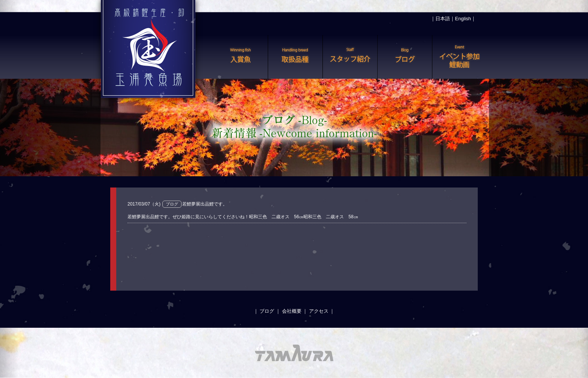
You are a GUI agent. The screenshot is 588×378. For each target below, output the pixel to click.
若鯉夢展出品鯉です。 (205, 204)
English (463, 19)
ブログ (267, 311)
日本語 (443, 19)
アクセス (319, 311)
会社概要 (292, 311)
